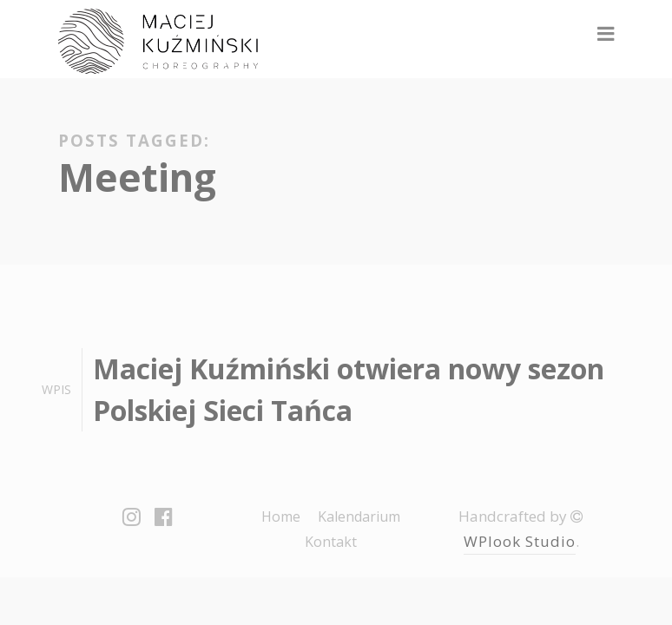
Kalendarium (359, 516)
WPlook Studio (520, 541)
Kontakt (331, 542)
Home (281, 516)
